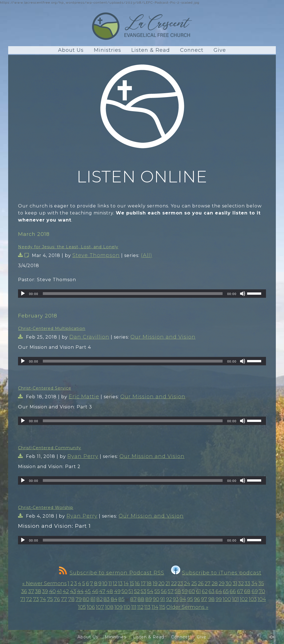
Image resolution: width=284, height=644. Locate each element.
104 (262, 599)
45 (88, 591)
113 (147, 607)
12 (115, 583)
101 (236, 599)
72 (29, 599)
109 (118, 607)
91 (162, 599)
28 (215, 583)
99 (219, 599)
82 (99, 599)
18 (149, 583)
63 (211, 591)
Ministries (107, 50)
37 (31, 591)
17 (143, 583)
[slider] (133, 294)
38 (38, 591)
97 (204, 599)
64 (219, 591)
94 (183, 599)
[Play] (23, 294)
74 (43, 599)
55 (157, 591)
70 (262, 591)
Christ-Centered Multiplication (52, 328)
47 (102, 591)
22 (174, 583)
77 (64, 599)
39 (45, 591)
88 (141, 599)
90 (156, 599)
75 (50, 599)
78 (71, 599)
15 (132, 583)
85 (121, 599)
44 (80, 591)
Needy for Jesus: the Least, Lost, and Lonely (68, 247)
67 (240, 591)
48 (110, 591)
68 (247, 591)
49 (117, 591)
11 (110, 583)
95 (190, 599)
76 (57, 599)
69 (255, 591)
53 (143, 591)
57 (171, 591)
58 (178, 591)
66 (233, 591)
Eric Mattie (84, 397)
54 (150, 591)
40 (52, 591)
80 (86, 599)
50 (125, 591)
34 (254, 583)
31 (235, 583)
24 (187, 583)
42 (66, 591)
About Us (71, 50)
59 (185, 591)
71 (23, 599)
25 (194, 583)
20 (161, 583)
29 (222, 583)
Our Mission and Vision (163, 337)
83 (106, 599)
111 (134, 607)
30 (228, 583)
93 (176, 599)
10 (105, 583)
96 (197, 599)
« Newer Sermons (45, 583)
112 (140, 607)
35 (261, 583)
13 (120, 583)
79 (79, 599)
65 (226, 591)
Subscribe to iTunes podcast (216, 573)
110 (127, 607)
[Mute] (243, 294)
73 (36, 599)
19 (155, 583)
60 (192, 591)
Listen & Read (151, 50)
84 (114, 599)
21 (168, 583)
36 (24, 591)
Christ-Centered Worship (46, 507)
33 (247, 583)
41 (59, 591)
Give (220, 50)
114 (155, 607)
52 (137, 591)
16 (137, 583)
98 (211, 599)
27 (208, 583)
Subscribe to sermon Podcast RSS (112, 573)
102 (244, 599)
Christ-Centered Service (45, 388)
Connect (192, 50)
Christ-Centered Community (50, 448)
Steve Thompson (96, 255)
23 (180, 583)
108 (109, 607)
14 (126, 583)
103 (253, 599)
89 (149, 599)
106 (91, 607)
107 (100, 607)
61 (198, 591)
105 (82, 607)
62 (205, 591)
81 (93, 599)
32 (241, 583)
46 (95, 591)
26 (201, 583)
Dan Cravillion (89, 337)
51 (131, 591)
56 (164, 591)
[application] (142, 294)
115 (162, 607)
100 (227, 599)
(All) (147, 255)
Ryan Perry (83, 456)
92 (169, 599)
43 (73, 591)
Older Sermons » (187, 607)
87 (133, 599)
